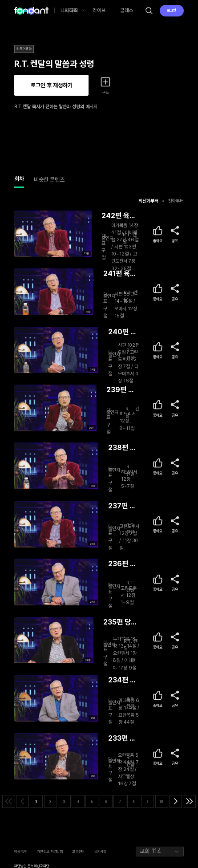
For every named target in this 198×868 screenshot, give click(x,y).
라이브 (99, 10)
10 (162, 801)
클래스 (127, 10)
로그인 (172, 10)
